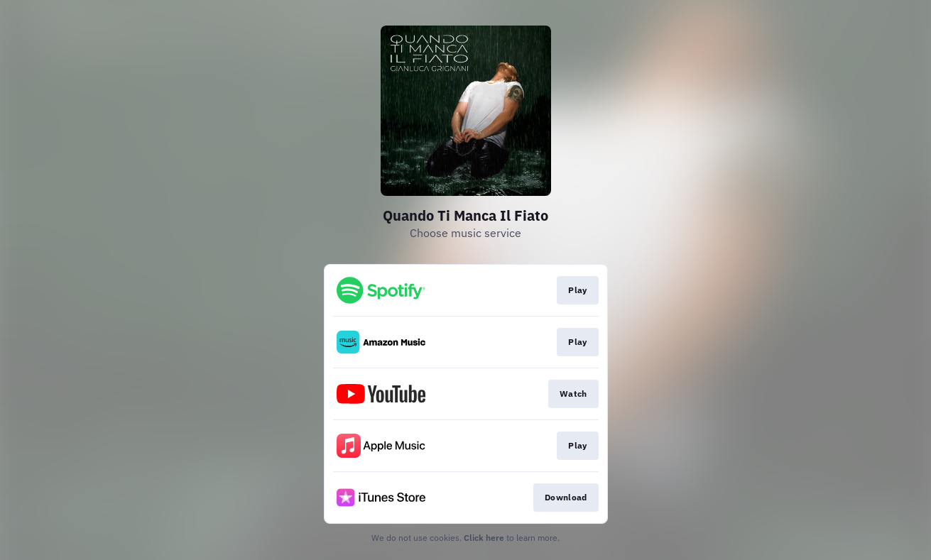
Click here (484, 538)
